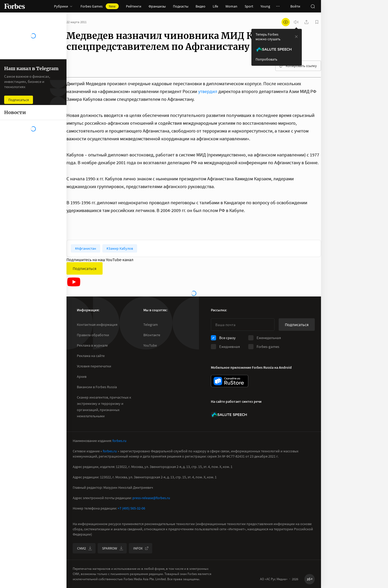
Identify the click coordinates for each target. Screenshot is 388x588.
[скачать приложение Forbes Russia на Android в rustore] (230, 381)
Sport (249, 6)
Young (265, 6)
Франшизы (157, 6)
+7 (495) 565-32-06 (131, 508)
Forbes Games (100, 6)
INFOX (141, 548)
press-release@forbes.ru (151, 498)
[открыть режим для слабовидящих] (286, 22)
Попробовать (266, 59)
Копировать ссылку (298, 66)
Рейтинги (134, 6)
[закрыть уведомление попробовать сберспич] (296, 37)
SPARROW (113, 548)
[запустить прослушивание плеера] (296, 22)
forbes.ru (119, 441)
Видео (200, 6)
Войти (295, 6)
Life (215, 6)
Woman (231, 6)
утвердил (208, 91)
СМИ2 (85, 548)
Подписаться (85, 268)
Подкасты (181, 6)
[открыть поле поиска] (313, 6)
